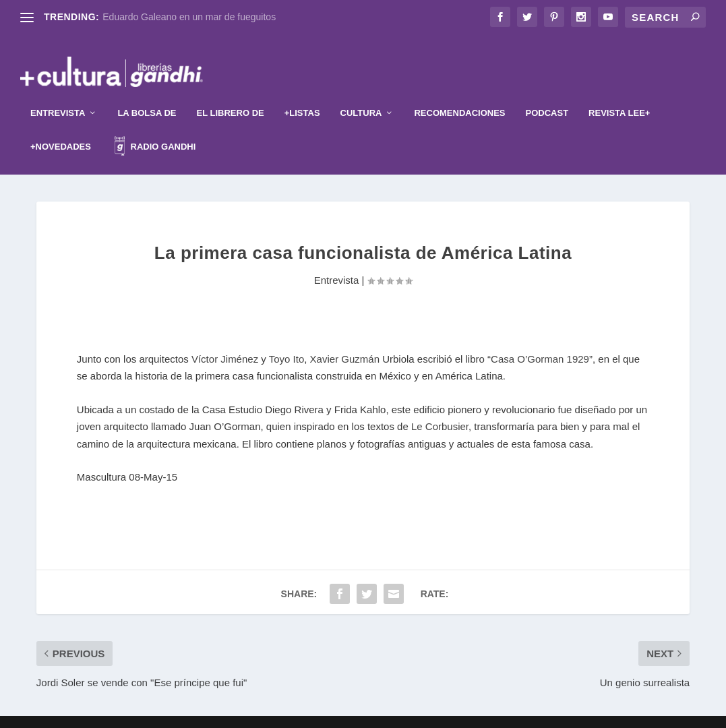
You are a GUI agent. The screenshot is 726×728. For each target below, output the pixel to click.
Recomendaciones (459, 93)
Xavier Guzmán (345, 339)
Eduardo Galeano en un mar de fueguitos (189, 17)
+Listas (302, 93)
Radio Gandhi (155, 128)
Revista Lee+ (619, 93)
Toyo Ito (287, 339)
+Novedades (61, 126)
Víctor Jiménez (225, 339)
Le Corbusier (440, 407)
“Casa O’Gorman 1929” (540, 339)
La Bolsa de (147, 93)
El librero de (231, 93)
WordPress (445, 712)
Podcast (547, 93)
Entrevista (58, 93)
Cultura (361, 93)
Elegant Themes (341, 712)
